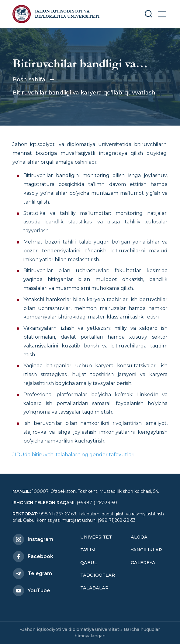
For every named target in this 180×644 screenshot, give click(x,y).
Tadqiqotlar (98, 575)
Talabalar (94, 588)
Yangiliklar (146, 550)
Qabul (89, 563)
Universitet (96, 537)
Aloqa (139, 537)
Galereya (143, 563)
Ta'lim (88, 550)
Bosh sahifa (29, 80)
